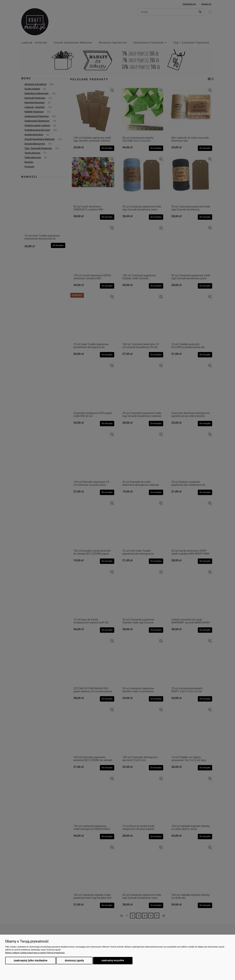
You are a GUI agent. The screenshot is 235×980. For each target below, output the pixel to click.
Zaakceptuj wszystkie (113, 960)
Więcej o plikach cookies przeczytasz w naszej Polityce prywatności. (35, 953)
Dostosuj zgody (74, 960)
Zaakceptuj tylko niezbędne (31, 960)
